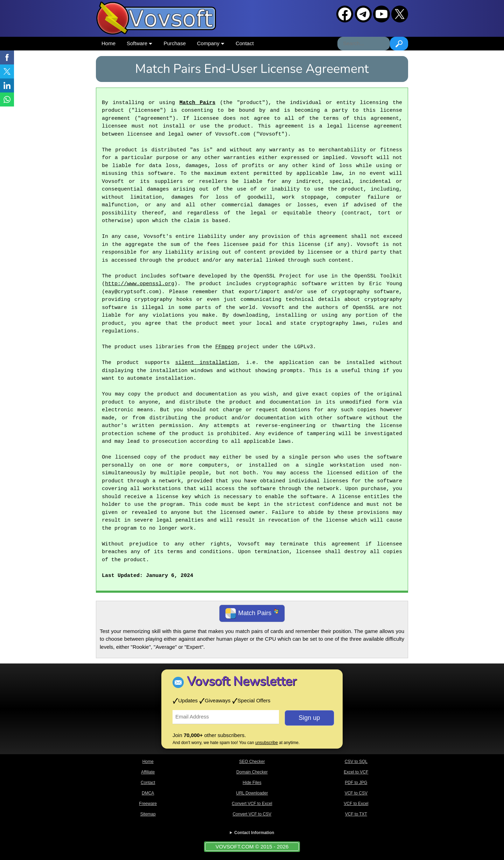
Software (139, 43)
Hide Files (252, 783)
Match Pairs (198, 103)
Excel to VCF (356, 772)
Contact (245, 43)
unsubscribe (267, 743)
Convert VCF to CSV (252, 814)
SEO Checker (252, 762)
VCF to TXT (356, 814)
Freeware (148, 804)
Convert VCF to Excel (252, 804)
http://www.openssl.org (140, 284)
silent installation (206, 363)
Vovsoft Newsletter (242, 682)
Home (108, 43)
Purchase (174, 43)
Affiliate (148, 772)
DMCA (148, 793)
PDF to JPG (356, 783)
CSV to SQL (356, 762)
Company (211, 43)
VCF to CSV (356, 793)
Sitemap (148, 814)
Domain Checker (252, 772)
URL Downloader (252, 793)
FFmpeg (225, 347)
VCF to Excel (356, 804)
